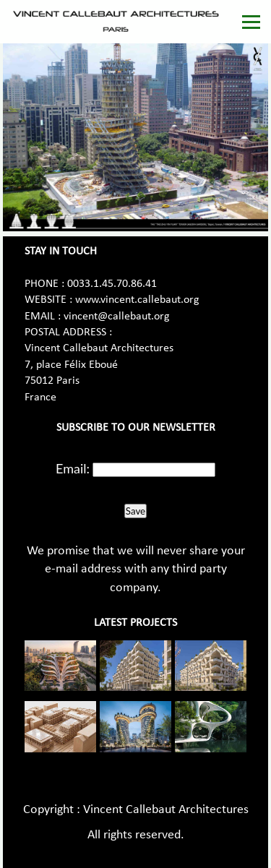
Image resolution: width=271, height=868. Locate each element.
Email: (73, 468)
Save (135, 511)
